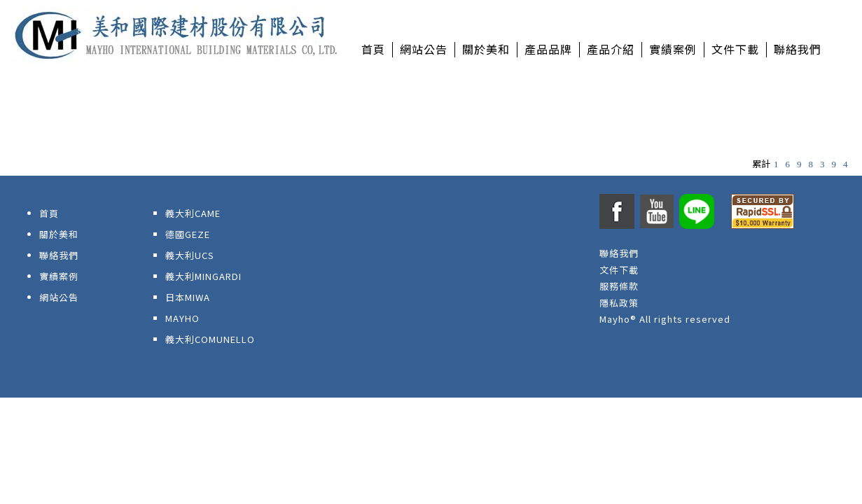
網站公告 (59, 297)
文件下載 (619, 270)
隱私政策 (619, 303)
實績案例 (59, 276)
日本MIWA (188, 297)
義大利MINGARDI (203, 276)
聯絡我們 (59, 255)
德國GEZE (188, 234)
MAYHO (182, 318)
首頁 (49, 213)
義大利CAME (193, 213)
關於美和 (59, 234)
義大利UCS (190, 255)
